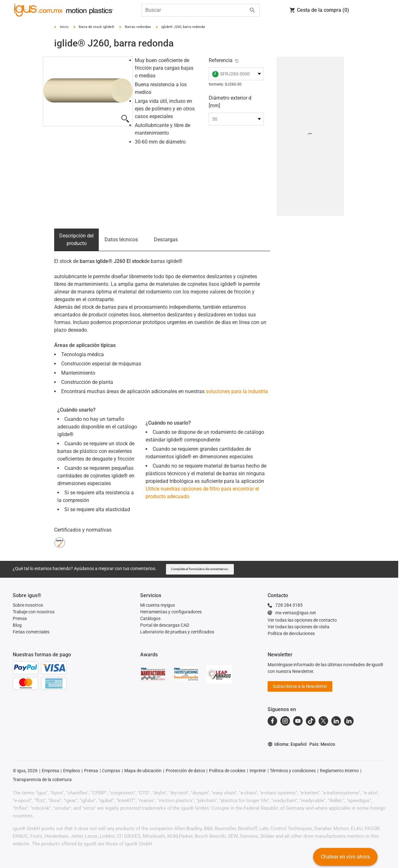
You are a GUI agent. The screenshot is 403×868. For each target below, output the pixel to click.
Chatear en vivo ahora (345, 857)
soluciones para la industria (237, 391)
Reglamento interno (339, 771)
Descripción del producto (76, 240)
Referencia (221, 60)
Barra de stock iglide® (97, 27)
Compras (111, 771)
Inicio (64, 27)
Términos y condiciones (293, 771)
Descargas (166, 240)
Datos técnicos (121, 240)
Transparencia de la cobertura (42, 780)
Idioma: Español (287, 744)
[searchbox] (196, 10)
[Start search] (252, 10)
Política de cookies (227, 771)
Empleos (72, 771)
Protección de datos (185, 771)
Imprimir (258, 771)
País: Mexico (322, 744)
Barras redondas (138, 27)
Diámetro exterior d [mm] (230, 102)
